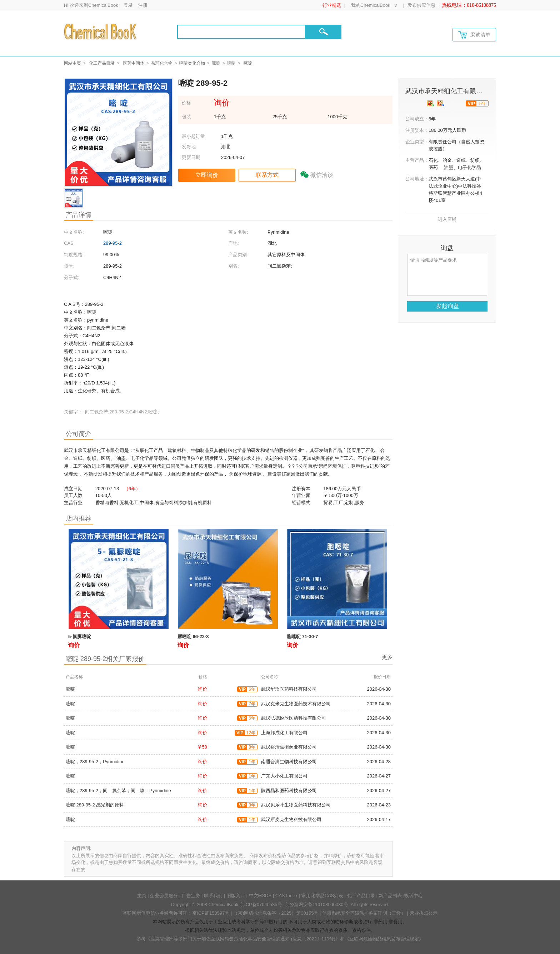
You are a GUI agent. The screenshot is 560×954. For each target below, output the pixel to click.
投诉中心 (414, 896)
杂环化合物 (162, 63)
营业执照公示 (424, 913)
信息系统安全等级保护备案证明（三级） (364, 913)
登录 (128, 5)
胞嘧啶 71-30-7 (302, 637)
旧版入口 (236, 896)
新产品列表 (390, 896)
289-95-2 (112, 243)
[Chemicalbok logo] (101, 31)
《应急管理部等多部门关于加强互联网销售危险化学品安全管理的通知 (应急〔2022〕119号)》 (243, 939)
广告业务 (191, 896)
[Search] (241, 32)
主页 (142, 896)
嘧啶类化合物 (192, 63)
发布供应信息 (421, 5)
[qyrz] (431, 103)
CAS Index (286, 896)
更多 (387, 657)
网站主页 (72, 63)
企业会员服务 (164, 896)
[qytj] (441, 103)
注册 (143, 5)
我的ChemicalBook (371, 5)
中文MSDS (260, 896)
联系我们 (213, 896)
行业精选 (332, 5)
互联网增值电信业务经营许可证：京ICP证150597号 (176, 913)
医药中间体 (134, 63)
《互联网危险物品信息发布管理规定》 (384, 939)
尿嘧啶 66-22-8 (193, 637)
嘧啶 (216, 63)
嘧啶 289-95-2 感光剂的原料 (95, 805)
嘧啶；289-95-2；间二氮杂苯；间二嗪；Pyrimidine (118, 791)
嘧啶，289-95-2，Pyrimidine (95, 762)
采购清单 (474, 35)
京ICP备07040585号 (261, 905)
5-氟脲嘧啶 (80, 637)
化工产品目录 (102, 63)
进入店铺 (447, 219)
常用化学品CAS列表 (322, 896)
